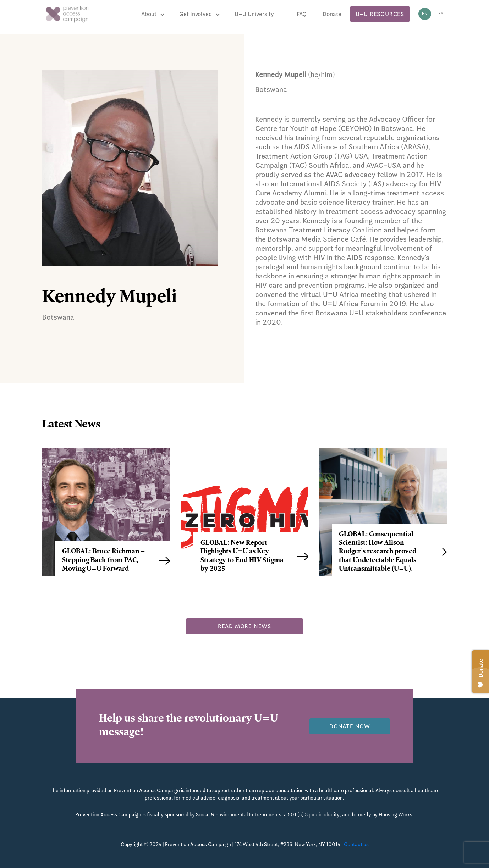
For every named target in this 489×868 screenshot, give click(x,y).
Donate (332, 14)
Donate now (350, 726)
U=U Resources (380, 14)
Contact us (356, 844)
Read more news (244, 626)
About (149, 14)
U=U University (254, 14)
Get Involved (196, 14)
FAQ (302, 14)
